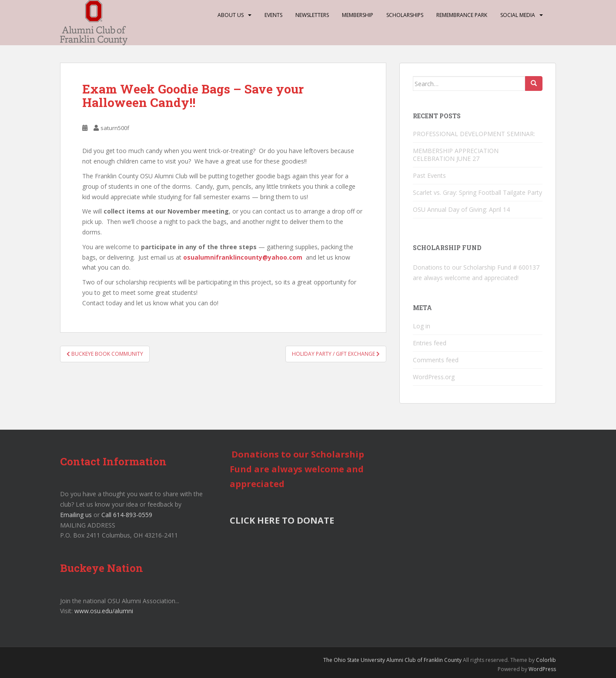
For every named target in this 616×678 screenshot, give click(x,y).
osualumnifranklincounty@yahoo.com (243, 257)
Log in (422, 326)
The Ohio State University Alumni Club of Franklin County (392, 660)
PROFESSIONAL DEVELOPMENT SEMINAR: (475, 134)
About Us (231, 15)
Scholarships (405, 15)
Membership (358, 15)
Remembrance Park (462, 15)
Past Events (429, 175)
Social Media (518, 15)
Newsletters (312, 15)
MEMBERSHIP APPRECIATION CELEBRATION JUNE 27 (456, 155)
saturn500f (115, 128)
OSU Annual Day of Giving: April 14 (461, 209)
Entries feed (430, 343)
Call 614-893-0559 (127, 515)
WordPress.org (434, 377)
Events (273, 15)
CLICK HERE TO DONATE (282, 520)
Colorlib (546, 660)
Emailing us (76, 515)
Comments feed (436, 360)
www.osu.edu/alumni (104, 611)
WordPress (542, 669)
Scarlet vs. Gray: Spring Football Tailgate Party (477, 192)
